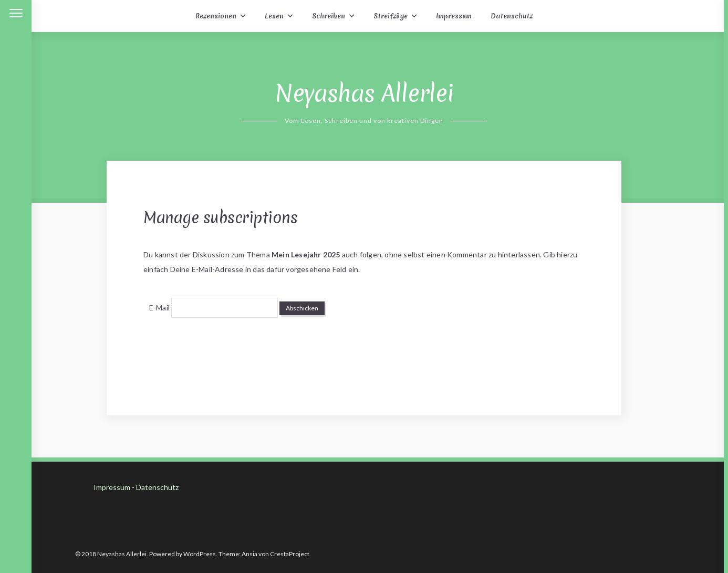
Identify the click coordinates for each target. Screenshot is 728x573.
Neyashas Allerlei (364, 93)
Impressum (454, 16)
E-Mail (159, 308)
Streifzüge (391, 16)
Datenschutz (512, 16)
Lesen (274, 16)
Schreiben (329, 16)
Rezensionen (216, 16)
